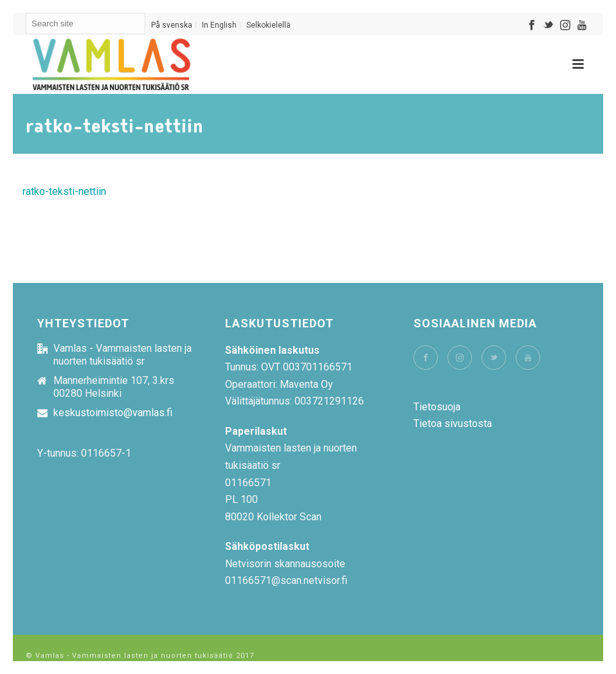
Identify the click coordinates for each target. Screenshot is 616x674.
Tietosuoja (437, 407)
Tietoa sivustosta (453, 424)
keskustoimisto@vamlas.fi (113, 413)
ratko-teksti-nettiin (64, 191)
